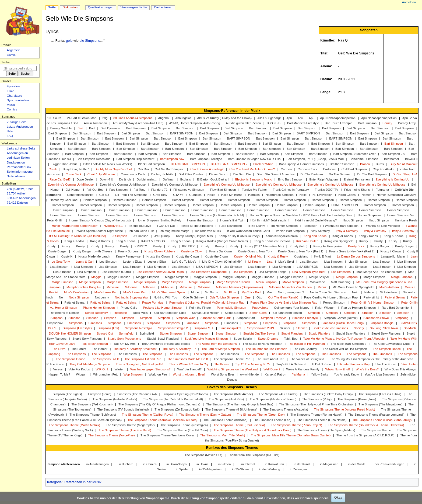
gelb (69, 41)
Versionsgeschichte (134, 7)
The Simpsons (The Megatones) (380, 404)
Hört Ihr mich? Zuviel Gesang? (316, 220)
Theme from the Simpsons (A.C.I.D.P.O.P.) (365, 435)
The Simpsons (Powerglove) (357, 399)
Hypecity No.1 (113, 226)
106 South (54, 118)
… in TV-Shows (239, 469)
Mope (195, 292)
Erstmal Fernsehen (357, 179)
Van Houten (409, 364)
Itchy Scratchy (320, 231)
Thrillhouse (222, 364)
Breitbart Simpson (342, 164)
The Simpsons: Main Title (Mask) (223, 435)
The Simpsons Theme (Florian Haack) (316, 415)
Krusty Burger (380, 246)
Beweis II (411, 159)
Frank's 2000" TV (327, 190)
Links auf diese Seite (21, 148)
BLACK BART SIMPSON (188, 164)
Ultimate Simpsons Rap (354, 364)
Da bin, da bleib (162, 174)
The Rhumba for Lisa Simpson (266, 349)
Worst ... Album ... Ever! (189, 374)
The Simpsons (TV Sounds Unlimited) (123, 409)
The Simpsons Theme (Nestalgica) (184, 425)
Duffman (169, 179)
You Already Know (346, 374)
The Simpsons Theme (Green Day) (261, 415)
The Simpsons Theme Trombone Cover (167, 435)
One (248, 297)
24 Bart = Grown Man (82, 118)
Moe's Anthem (389, 287)
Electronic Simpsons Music (254, 179)
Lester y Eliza (133, 262)
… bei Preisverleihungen (387, 464)
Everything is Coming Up (392, 179)
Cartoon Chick (307, 169)
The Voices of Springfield (307, 359)
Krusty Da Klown (221, 251)
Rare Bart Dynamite (395, 308)
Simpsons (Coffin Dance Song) (343, 323)
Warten (119, 369)
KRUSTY (141, 246)
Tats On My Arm (125, 344)
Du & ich (125, 179)
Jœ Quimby (162, 236)
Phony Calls (129, 308)
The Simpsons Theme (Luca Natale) (322, 420)
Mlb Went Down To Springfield (353, 287)
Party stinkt (371, 297)
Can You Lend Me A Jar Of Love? (252, 169)
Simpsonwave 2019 (261, 328)
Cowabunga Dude (133, 174)
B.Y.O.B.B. (274, 123)
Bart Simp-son (136, 128)
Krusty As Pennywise (328, 246)
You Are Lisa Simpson (380, 374)
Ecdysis (186, 179)
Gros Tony (160, 195)
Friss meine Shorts (357, 190)
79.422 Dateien (17, 203)
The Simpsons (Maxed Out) (203, 455)
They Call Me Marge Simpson (90, 364)
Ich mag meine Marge (174, 231)
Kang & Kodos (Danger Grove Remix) (222, 241)
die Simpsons (90, 41)
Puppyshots (260, 308)
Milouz (322, 287)
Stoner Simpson (171, 333)
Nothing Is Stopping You (131, 297)
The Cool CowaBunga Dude (391, 344)
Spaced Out (105, 333)
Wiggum (82, 374)
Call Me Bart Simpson (170, 169)
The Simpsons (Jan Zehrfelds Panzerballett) (173, 399)
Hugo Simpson (353, 220)
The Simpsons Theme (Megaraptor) (130, 425)
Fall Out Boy (95, 190)
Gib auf (104, 195)
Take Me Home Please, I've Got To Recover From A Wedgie (344, 339)
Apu (289, 118)
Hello (303, 195)
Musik (11, 105)
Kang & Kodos (394, 236)
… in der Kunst (300, 464)
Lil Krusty (254, 262)
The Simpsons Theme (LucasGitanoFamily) (382, 420)
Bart (80, 128)
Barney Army (407, 123)
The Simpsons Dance (70, 359)
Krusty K (67, 256)
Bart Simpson (161, 128)
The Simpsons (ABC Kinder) (278, 394)
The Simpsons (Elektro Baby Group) (328, 394)
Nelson (369, 292)
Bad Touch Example (338, 123)
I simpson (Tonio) (100, 394)
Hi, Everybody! (322, 195)
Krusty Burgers (128, 251)
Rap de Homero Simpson (358, 308)
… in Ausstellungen (96, 464)
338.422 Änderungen (21, 198)
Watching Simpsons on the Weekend (233, 369)
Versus (58, 369)
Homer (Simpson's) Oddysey (396, 195)
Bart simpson (272, 149)
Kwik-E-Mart (323, 256)
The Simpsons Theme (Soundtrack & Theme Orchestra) (366, 425)
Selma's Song (234, 313)
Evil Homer (73, 190)
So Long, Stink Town (384, 328)
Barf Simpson (367, 123)
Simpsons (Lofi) (108, 328)
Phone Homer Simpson (99, 308)
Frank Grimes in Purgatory (291, 190)
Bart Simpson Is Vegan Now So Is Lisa (254, 159)
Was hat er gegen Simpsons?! (151, 369)
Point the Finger (200, 308)
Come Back (74, 174)
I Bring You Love (140, 226)
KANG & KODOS (153, 241)
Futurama (382, 190)
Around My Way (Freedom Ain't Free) (138, 123)
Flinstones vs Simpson (189, 190)
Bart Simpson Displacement (135, 159)
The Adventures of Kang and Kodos (166, 344)
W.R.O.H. (102, 369)
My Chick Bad (251, 292)
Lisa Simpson (309, 262)
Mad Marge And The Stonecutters (380, 272)
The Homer (100, 349)
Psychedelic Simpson (232, 308)
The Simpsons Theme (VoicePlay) (111, 435)
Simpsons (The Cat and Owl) (137, 394)
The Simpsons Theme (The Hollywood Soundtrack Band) (253, 430)
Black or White (263, 164)
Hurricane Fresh (406, 220)
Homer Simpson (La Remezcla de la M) (217, 215)
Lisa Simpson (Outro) (116, 272)
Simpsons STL (204, 328)
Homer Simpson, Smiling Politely (159, 220)
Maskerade (317, 282)
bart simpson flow (172, 159)
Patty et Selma (395, 297)
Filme (10, 91)
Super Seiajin (243, 339)
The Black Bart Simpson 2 (349, 344)
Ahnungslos (183, 118)
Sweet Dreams (268, 339)
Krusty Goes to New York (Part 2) (352, 251)
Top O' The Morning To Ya (253, 364)
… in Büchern (124, 464)
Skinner (285, 328)
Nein (355, 292)
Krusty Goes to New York (255, 251)
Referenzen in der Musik (83, 482)
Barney (387, 123)
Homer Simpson (183, 200)
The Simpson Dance (387, 349)
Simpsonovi (55, 323)
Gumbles (195, 195)
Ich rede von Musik (208, 231)
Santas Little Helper (205, 313)
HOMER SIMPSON (345, 205)
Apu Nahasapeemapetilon (338, 118)
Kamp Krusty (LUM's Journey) (239, 236)
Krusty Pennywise (128, 256)
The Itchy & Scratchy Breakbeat (135, 349)
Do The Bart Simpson (372, 174)
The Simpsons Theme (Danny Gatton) (205, 415)
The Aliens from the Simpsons (216, 344)
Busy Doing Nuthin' (76, 169)
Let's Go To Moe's (184, 262)
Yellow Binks (319, 374)
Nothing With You (166, 297)
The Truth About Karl (270, 359)
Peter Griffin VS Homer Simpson (373, 303)
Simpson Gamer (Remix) (341, 318)
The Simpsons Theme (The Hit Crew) (182, 430)
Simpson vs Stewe (376, 318)
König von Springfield (339, 241)
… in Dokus (200, 464)
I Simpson (310, 226)
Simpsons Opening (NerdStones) (185, 394)
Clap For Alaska (384, 169)
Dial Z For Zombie (191, 174)
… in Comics (148, 464)
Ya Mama (298, 374)
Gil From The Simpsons (131, 195)
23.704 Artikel (16, 193)
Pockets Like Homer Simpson (163, 308)
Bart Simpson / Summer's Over (355, 154)
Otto (259, 297)
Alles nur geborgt (269, 118)
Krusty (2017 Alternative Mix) (264, 246)
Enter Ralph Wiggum (323, 179)
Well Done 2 (272, 369)
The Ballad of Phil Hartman (306, 344)
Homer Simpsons (370, 215)
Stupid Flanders (292, 333)
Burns (380, 164)
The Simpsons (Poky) (317, 399)
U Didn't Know (322, 364)
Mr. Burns (211, 292)
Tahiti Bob (291, 339)
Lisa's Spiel (286, 262)
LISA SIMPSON (207, 267)
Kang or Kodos (343, 236)
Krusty (364, 241)
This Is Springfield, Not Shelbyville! (139, 364)
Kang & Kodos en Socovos (272, 241)
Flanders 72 (159, 190)
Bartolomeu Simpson (364, 159)
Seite (52, 7)
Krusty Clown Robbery (160, 251)
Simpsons (76, 323)
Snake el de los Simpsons (330, 328)
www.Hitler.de (249, 374)
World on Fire (158, 374)
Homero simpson (95, 200)
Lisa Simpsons (242, 272)
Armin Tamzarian (95, 123)
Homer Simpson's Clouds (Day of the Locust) (100, 220)
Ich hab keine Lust (141, 231)
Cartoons (329, 169)
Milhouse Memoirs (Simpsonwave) (239, 287)
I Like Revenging (230, 226)
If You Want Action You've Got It (248, 231)
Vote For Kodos (79, 369)
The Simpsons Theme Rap (232, 359)
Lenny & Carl (85, 262)
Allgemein (13, 50)
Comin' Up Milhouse (101, 174)
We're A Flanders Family (303, 369)
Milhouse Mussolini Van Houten (290, 287)
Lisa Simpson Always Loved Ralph (160, 272)
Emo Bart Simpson (291, 179)
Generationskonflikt (80, 195)
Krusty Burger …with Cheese (92, 251)
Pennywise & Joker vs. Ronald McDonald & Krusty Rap (207, 303)
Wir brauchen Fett (105, 374)
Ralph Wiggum (325, 308)
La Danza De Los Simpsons (356, 256)
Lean (414, 256)
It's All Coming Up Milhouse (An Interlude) (78, 236)
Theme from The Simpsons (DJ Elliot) (254, 455)
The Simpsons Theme (376, 430)
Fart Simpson (118, 190)
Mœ (269, 292)
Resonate (120, 313)
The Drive (59, 349)
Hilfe (10, 131)
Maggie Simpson (119, 277)
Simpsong (402, 318)
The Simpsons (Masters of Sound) (273, 399)
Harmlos (254, 195)
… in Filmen (222, 464)
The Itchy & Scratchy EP (179, 349)
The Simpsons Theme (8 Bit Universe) (231, 409)
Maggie (96, 277)
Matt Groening (341, 282)
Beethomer (392, 159)
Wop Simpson (133, 374)
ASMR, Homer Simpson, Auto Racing (194, 123)
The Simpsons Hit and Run (143, 359)
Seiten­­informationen (20, 172)
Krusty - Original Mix (248, 256)
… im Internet (246, 464)
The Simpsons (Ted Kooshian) (92, 404)
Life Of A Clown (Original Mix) (222, 262)
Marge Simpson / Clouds (233, 282)
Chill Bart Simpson (354, 169)
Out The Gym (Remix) (283, 297)
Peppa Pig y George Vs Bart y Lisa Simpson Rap (284, 303)
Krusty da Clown (192, 251)
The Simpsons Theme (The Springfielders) (326, 430)
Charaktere (14, 96)
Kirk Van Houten (307, 241)
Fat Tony (139, 190)
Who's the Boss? (367, 369)
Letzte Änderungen (20, 127)
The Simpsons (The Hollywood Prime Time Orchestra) (316, 404)
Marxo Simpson (293, 282)
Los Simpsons (341, 272)
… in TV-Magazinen (209, 469)
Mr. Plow (230, 292)
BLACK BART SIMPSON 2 (229, 164)
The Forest (79, 349)
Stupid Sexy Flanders (351, 333)
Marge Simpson (347, 277)
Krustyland (301, 256)
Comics (12, 109)
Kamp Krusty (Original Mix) (194, 236)
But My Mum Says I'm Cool (113, 169)
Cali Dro (143, 169)
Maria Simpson (266, 282)
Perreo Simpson (334, 303)
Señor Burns (258, 313)
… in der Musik (354, 464)
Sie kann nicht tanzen (287, 313)
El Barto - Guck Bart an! (213, 179)
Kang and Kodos (315, 236)
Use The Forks (386, 364)
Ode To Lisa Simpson (224, 297)
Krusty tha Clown (158, 256)
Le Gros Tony (61, 262)
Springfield (126, 333)
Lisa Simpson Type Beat (309, 272)
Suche (6, 62)
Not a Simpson (79, 297)
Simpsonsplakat (231, 328)
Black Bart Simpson (152, 164)
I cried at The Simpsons (197, 226)
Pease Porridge (153, 303)
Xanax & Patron (275, 374)
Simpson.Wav (185, 318)
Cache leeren (163, 7)
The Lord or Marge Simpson (221, 349)
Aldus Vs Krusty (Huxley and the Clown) (224, 118)
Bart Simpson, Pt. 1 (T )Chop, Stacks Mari (315, 159)
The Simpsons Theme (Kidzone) (226, 420)
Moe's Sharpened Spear (169, 292)
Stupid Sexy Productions (124, 339)
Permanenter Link (19, 167)
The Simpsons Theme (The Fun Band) (125, 430)
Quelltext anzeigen (101, 7)
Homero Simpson (124, 200)
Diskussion (70, 7)
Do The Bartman (312, 174)
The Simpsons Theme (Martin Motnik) (74, 425)
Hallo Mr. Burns (232, 195)
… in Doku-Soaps (175, 464)
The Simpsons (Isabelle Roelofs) (115, 399)
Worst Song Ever (223, 374)
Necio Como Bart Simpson (328, 292)
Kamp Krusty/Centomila (282, 236)
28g (105, 118)
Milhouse (113, 287)
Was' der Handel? (189, 369)
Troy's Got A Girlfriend (291, 364)
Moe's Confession (76, 292)
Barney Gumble (61, 128)
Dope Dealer (85, 179)
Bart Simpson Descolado (94, 159)
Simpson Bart (246, 318)
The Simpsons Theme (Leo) (272, 420)
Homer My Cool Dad (63, 200)
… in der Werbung (268, 469)
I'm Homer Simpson (284, 226)
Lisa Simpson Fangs (272, 272)
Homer (366, 195)
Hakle (211, 195)
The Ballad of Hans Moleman (262, 344)
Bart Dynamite (110, 128)
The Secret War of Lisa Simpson (345, 349)
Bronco (365, 164)
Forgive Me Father (254, 190)
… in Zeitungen (296, 469)
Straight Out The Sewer (259, 333)
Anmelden (409, 2)
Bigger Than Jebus (65, 164)
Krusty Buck (356, 246)
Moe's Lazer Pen (106, 292)
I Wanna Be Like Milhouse (382, 226)
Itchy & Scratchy (347, 231)
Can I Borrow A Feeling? (207, 169)
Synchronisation (18, 100)
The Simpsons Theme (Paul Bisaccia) (239, 425)
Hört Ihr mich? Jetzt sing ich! (270, 220)
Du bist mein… (147, 179)
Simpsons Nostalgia (138, 328)
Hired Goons (347, 195)
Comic (11, 55)
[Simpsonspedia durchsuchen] (20, 68)
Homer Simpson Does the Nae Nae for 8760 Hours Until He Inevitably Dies (301, 215)
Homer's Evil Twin (232, 220)
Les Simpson (108, 262)
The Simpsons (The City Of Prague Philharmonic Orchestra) (159, 404)
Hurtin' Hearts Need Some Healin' (75, 226)
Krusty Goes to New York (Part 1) (301, 251)
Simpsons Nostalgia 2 (173, 328)
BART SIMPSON (182, 133)
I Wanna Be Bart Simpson (341, 226)
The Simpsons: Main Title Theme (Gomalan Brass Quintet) (291, 435)
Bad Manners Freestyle (303, 123)
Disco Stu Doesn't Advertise (276, 174)
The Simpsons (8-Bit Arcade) (233, 394)
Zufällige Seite (17, 122)
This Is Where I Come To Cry (189, 364)
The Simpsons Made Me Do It (187, 359)
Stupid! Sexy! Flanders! (163, 339)
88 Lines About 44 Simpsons (133, 118)
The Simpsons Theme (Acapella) (286, 409)
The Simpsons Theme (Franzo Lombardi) (376, 415)
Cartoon (286, 169)
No (61, 297)
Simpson (314, 313)
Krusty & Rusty (278, 256)
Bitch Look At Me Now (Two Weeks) (108, 164)
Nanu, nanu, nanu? (291, 292)
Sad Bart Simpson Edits (170, 313)
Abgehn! (164, 118)
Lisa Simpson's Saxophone (208, 272)
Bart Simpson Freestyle (206, 159)
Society (359, 328)
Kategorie (54, 482)
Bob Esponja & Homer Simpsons (301, 164)
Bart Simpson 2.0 (393, 154)
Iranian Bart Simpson (290, 231)
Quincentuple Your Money (292, 308)
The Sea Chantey (305, 349)
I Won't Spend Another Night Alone (99, 231)
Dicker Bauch (218, 174)
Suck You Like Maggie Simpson (206, 339)
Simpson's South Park (216, 318)
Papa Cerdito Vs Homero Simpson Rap (331, 297)
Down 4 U (106, 179)
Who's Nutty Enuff (338, 369)
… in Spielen (181, 469)
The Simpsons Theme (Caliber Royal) (148, 415)
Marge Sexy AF (320, 277)
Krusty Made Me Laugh (94, 256)
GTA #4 (178, 195)
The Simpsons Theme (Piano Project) (297, 425)
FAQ (10, 136)
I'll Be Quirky (256, 226)
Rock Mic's (140, 313)
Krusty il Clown (391, 251)
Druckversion (16, 162)
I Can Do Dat (166, 226)
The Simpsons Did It (105, 359)
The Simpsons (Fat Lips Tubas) (380, 394)
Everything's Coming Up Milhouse (71, 185)
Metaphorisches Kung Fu (84, 287)
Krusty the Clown (187, 256)
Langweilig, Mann (393, 256)
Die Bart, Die (242, 174)
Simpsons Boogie (381, 323)
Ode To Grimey (193, 297)
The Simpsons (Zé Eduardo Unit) (177, 409)
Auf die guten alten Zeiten (243, 123)
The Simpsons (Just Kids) (226, 399)
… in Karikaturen (272, 464)
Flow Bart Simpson (223, 190)
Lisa (270, 262)
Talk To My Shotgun (94, 344)
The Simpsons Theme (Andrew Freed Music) (344, 409)
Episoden (13, 86)
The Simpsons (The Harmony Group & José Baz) (240, 404)
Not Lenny (102, 297)
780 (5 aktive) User (20, 189)
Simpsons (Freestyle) (77, 328)
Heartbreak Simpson (280, 195)
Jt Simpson (120, 236)
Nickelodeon (388, 292)
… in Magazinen (327, 464)
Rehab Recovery (96, 313)
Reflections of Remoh (64, 313)
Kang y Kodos (368, 236)
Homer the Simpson (201, 220)
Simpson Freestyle (274, 318)
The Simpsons (76, 354)
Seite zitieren (16, 176)
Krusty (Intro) (298, 246)
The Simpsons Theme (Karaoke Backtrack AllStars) (163, 420)
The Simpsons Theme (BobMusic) (93, 415)
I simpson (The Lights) (67, 394)
